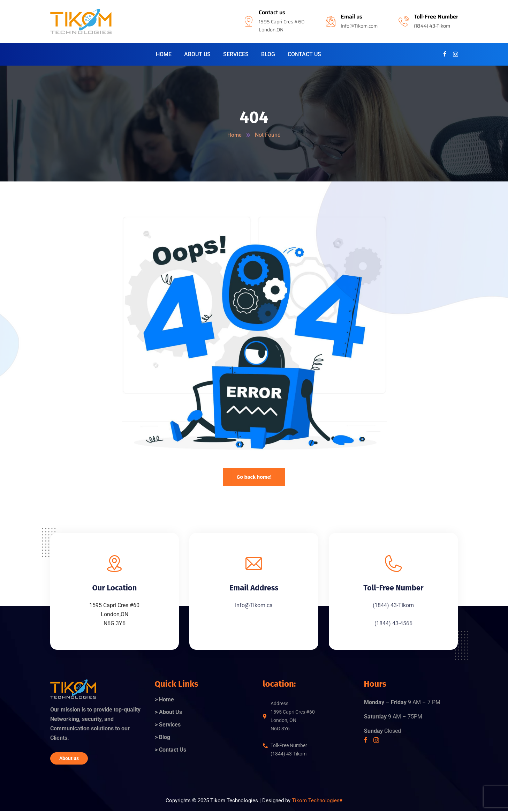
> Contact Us (170, 750)
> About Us (168, 713)
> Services (168, 725)
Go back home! (254, 477)
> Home (164, 700)
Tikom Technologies (317, 801)
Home (235, 135)
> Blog (162, 738)
